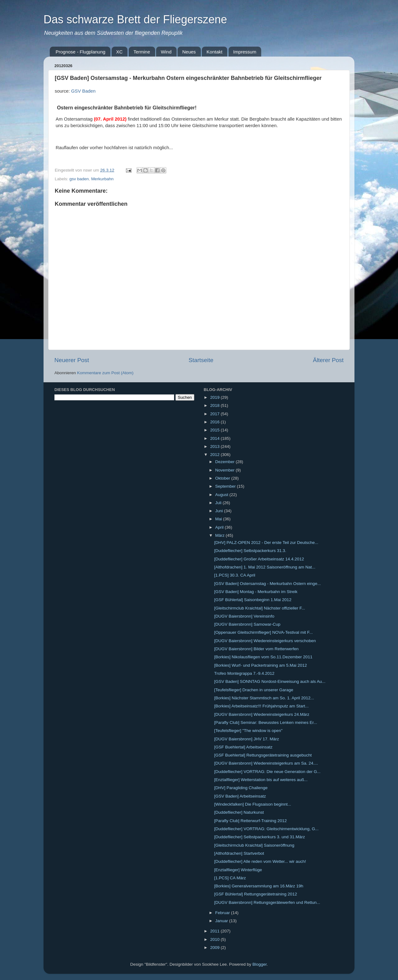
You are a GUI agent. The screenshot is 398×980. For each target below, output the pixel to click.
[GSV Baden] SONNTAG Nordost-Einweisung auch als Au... (270, 681)
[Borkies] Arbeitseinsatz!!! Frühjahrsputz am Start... (261, 706)
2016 (215, 422)
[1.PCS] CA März (230, 878)
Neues (189, 52)
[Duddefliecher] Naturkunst (239, 812)
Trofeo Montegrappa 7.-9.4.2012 (244, 673)
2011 (215, 931)
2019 (215, 397)
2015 (215, 430)
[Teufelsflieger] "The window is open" (248, 731)
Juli (219, 503)
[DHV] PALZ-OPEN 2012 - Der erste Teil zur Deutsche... (266, 543)
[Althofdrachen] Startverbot (239, 853)
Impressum (245, 52)
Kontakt (214, 52)
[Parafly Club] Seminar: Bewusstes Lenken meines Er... (266, 722)
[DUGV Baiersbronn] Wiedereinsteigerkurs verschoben (265, 641)
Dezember (225, 462)
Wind (166, 52)
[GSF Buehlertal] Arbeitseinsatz (243, 747)
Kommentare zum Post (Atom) (105, 373)
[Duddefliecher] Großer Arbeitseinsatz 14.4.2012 (259, 559)
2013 (215, 446)
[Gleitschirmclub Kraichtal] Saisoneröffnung (254, 845)
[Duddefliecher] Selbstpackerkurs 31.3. (250, 551)
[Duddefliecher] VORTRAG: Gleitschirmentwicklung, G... (266, 829)
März (220, 535)
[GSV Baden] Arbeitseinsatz (240, 796)
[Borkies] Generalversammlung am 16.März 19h (259, 886)
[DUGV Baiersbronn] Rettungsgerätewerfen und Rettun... (267, 902)
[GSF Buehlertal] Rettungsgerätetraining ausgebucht (263, 755)
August (222, 495)
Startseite (201, 360)
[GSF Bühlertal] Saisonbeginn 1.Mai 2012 (253, 600)
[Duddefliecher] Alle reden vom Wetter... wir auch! (260, 861)
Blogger (260, 964)
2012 (215, 455)
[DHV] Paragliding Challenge (241, 788)
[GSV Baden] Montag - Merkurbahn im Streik (256, 592)
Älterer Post (328, 360)
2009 (215, 948)
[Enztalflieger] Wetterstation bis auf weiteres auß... (261, 780)
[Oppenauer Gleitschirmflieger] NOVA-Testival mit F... (264, 632)
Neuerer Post (72, 360)
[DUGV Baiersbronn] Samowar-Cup (247, 624)
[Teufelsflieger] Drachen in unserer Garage (254, 690)
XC (120, 52)
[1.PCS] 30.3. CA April (235, 575)
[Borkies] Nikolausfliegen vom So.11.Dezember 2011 (263, 657)
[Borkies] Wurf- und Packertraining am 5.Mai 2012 (261, 665)
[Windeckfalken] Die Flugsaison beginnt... (253, 804)
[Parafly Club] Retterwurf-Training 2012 (251, 821)
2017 (215, 414)
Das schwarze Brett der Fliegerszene (135, 19)
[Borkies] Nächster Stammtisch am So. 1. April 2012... (264, 698)
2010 (215, 939)
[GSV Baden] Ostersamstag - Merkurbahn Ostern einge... (268, 584)
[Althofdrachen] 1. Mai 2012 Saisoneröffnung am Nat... (265, 567)
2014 (215, 438)
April (220, 527)
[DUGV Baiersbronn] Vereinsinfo (244, 616)
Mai (219, 519)
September (226, 486)
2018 (215, 405)
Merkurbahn (102, 179)
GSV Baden (83, 91)
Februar (223, 913)
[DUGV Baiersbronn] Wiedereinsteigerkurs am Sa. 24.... (266, 763)
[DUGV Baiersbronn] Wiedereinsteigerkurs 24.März (262, 714)
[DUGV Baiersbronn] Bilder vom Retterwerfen (257, 649)
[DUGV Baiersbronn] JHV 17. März (247, 739)
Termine (142, 52)
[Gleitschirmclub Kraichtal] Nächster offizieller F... (260, 608)
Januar (222, 921)
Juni (220, 511)
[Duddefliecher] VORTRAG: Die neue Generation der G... (267, 772)
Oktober (223, 478)
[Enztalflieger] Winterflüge (238, 870)
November (225, 470)
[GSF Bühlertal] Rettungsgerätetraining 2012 (256, 894)
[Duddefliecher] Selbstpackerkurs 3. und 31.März (260, 837)
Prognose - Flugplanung (81, 52)
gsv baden (79, 179)
